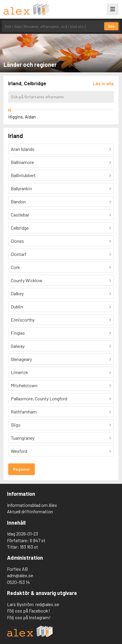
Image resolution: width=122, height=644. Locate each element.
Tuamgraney (23, 438)
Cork (15, 267)
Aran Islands (23, 149)
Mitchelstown (24, 385)
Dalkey (17, 293)
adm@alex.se (20, 575)
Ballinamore (22, 162)
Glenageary (21, 359)
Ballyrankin (21, 188)
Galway (18, 346)
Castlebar (20, 215)
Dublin (17, 307)
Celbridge (20, 228)
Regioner (22, 469)
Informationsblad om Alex (32, 505)
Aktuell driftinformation (30, 511)
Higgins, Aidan (22, 117)
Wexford (19, 451)
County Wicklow (27, 280)
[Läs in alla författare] (103, 83)
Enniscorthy (23, 320)
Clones (17, 241)
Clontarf (19, 254)
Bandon (18, 201)
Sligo (16, 425)
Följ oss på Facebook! (29, 611)
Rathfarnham (24, 412)
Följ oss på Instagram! (29, 617)
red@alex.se (47, 604)
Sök (111, 26)
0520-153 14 (18, 582)
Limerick (19, 372)
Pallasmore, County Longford (39, 398)
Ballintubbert (23, 175)
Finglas (18, 333)
